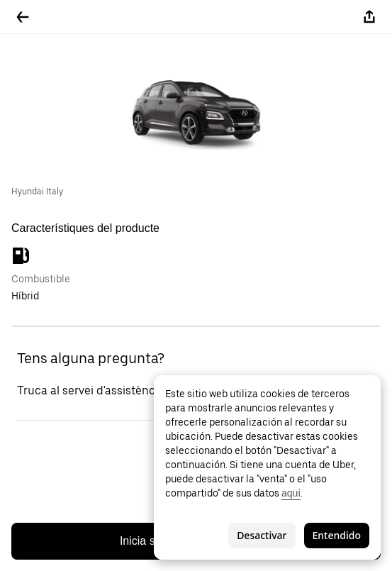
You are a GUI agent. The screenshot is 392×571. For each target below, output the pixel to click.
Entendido (337, 535)
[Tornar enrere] (23, 17)
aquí (291, 493)
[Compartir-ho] (369, 17)
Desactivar (262, 535)
